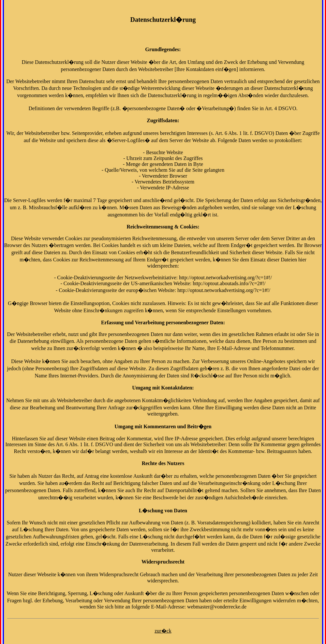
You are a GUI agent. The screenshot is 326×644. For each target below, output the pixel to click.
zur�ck (163, 631)
